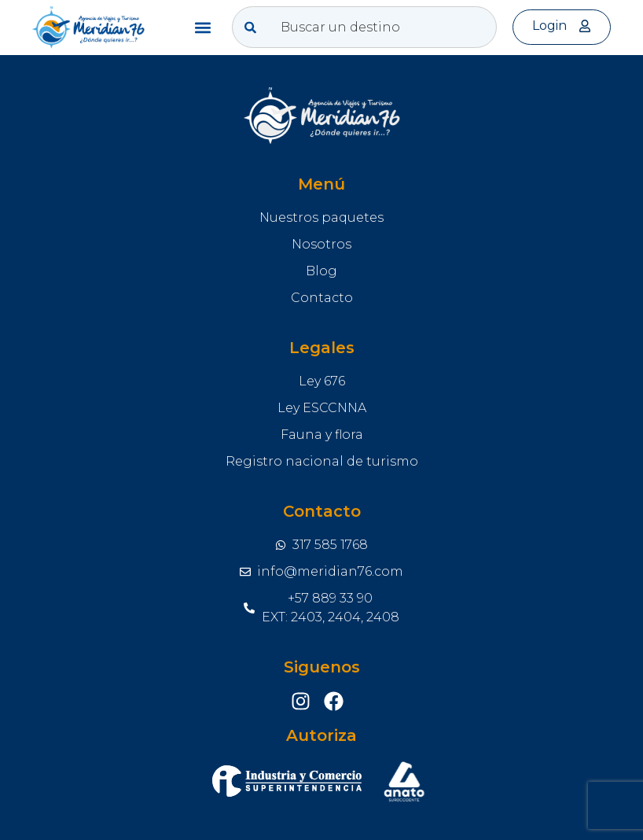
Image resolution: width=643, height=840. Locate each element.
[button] (203, 27)
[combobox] (364, 27)
